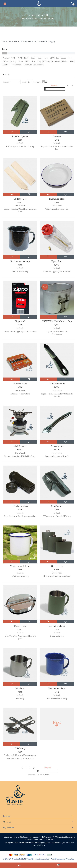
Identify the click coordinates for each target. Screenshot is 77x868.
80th (13, 58)
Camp (14, 61)
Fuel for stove (20, 384)
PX (57, 58)
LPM (26, 58)
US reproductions (28, 41)
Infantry (47, 61)
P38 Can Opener (20, 136)
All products (14, 41)
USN (27, 61)
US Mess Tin (20, 626)
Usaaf (33, 58)
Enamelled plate (57, 199)
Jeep (70, 58)
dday (72, 61)
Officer (6, 61)
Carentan (56, 61)
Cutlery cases (20, 199)
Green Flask (57, 566)
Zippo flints (57, 261)
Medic (65, 61)
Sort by (6, 82)
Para (46, 58)
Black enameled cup (20, 261)
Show (24, 82)
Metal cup (20, 688)
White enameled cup (20, 566)
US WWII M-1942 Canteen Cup (57, 321)
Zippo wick (20, 321)
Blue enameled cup (57, 688)
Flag (39, 61)
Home (4, 41)
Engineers (38, 65)
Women (6, 58)
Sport (63, 58)
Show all (55, 86)
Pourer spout (57, 446)
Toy (33, 61)
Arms (21, 61)
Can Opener (57, 506)
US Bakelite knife (57, 384)
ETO (52, 58)
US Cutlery (20, 748)
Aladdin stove (20, 446)
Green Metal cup (57, 626)
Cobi (40, 58)
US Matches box (20, 506)
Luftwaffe (28, 65)
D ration (57, 136)
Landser (6, 65)
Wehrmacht (17, 65)
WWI (20, 58)
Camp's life (43, 41)
